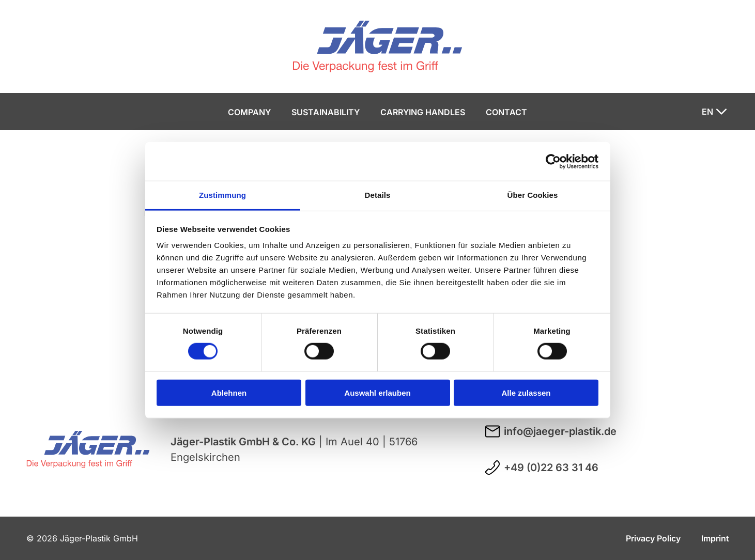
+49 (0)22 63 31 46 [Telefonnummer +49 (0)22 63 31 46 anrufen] (542, 468)
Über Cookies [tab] (533, 195)
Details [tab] (378, 195)
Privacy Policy (653, 538)
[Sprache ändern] (714, 112)
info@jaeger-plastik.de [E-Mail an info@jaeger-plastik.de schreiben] (551, 431)
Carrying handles (423, 112)
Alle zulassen (526, 393)
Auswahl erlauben (377, 393)
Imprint (715, 538)
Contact (506, 112)
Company (249, 112)
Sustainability (326, 112)
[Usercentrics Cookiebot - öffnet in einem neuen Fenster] (553, 161)
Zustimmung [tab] (222, 195)
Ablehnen (229, 393)
